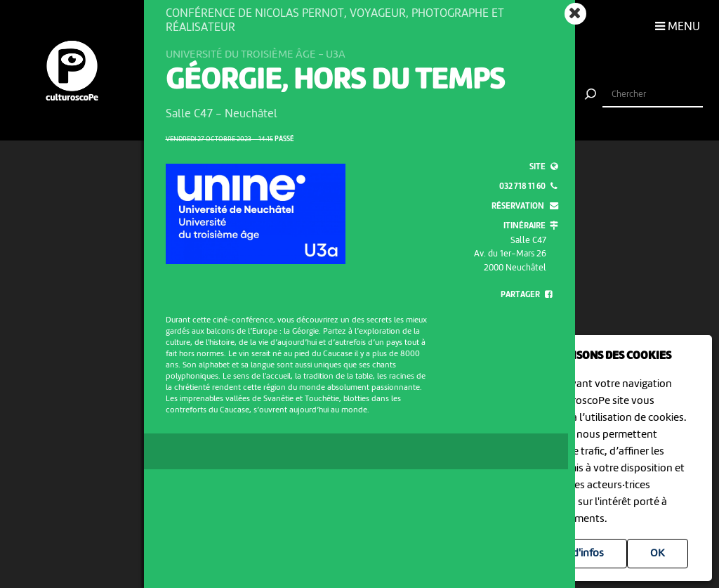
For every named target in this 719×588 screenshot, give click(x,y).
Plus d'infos (577, 554)
